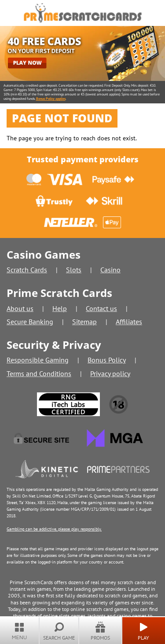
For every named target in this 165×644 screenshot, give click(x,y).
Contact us (101, 308)
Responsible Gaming (38, 360)
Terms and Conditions (39, 373)
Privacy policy (110, 373)
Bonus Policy (107, 360)
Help (60, 308)
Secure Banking (30, 322)
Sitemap (84, 322)
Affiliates (129, 322)
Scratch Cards (27, 270)
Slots (74, 270)
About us (20, 308)
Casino (110, 270)
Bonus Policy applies (51, 99)
